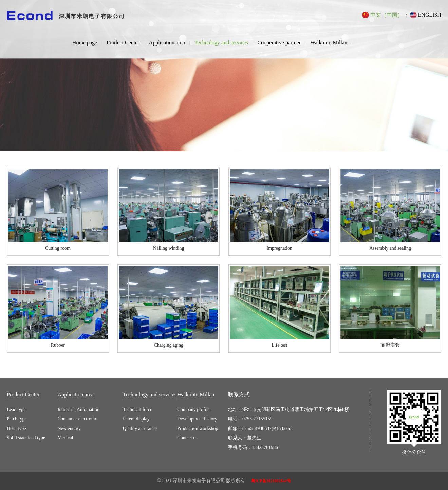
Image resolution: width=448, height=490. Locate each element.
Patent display (136, 419)
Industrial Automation (79, 409)
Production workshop (198, 428)
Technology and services (221, 43)
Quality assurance (140, 428)
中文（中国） (382, 15)
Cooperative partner (279, 43)
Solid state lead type (26, 438)
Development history (197, 419)
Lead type (16, 409)
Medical (66, 438)
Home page (85, 43)
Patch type (17, 419)
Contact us (187, 438)
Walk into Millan (329, 43)
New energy (69, 428)
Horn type (16, 428)
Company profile (193, 409)
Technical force (137, 409)
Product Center (123, 43)
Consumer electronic (77, 419)
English (426, 15)
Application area (167, 43)
